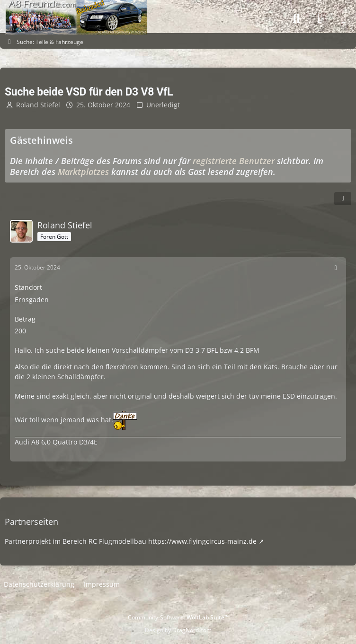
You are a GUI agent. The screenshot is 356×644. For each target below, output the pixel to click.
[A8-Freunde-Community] (76, 9)
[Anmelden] (320, 19)
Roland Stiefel (38, 105)
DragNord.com (192, 630)
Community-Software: (178, 617)
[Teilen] (343, 199)
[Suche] (296, 18)
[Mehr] (336, 268)
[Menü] (344, 18)
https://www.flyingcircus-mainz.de (202, 541)
